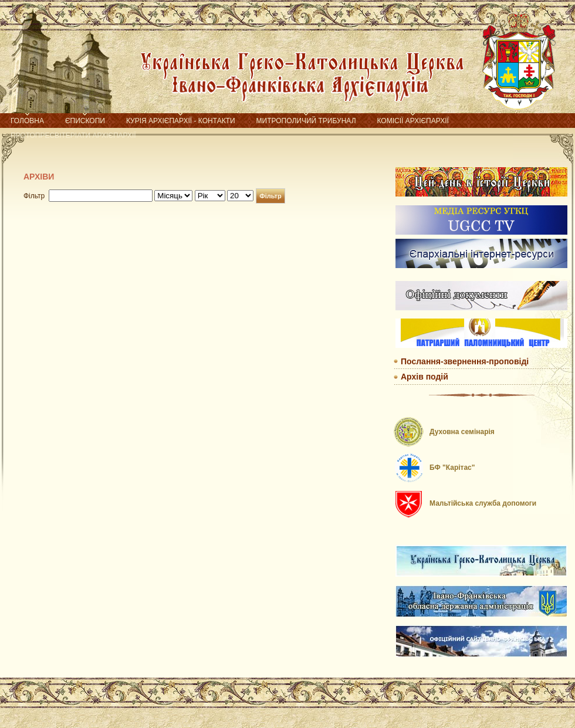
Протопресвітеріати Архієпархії (73, 136)
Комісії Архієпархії (413, 121)
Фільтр (270, 196)
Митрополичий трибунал (306, 121)
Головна (27, 121)
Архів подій (425, 377)
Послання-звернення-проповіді (465, 361)
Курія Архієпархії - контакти (181, 121)
